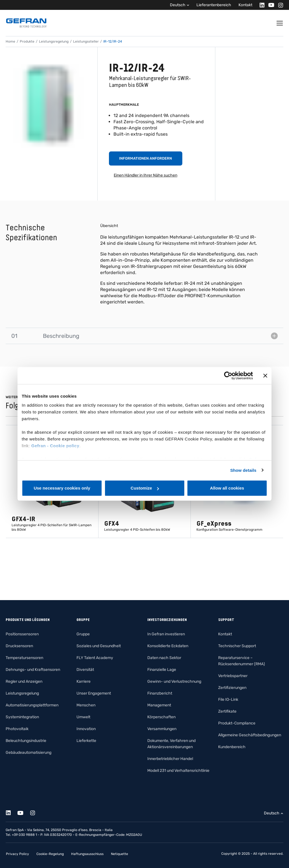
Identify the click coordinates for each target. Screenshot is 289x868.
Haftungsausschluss (87, 854)
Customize (145, 488)
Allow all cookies (227, 488)
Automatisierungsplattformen (32, 705)
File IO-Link (228, 700)
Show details (243, 470)
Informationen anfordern (145, 158)
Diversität (85, 670)
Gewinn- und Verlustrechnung (174, 681)
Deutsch (178, 5)
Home (10, 41)
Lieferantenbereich (214, 5)
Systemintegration (22, 717)
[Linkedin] (260, 5)
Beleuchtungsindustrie (26, 741)
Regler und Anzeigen (24, 681)
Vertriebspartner (233, 676)
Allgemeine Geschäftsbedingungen (250, 735)
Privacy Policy (17, 854)
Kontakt (245, 5)
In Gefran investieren (166, 634)
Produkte (27, 41)
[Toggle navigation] (280, 23)
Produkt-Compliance (237, 723)
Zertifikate (227, 711)
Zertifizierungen (232, 688)
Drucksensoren (19, 646)
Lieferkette (86, 741)
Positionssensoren (22, 634)
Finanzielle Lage (162, 670)
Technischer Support (237, 646)
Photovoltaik (17, 729)
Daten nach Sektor (164, 658)
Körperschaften (161, 717)
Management (159, 705)
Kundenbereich (232, 747)
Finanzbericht (160, 693)
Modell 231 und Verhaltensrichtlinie (178, 771)
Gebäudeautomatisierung (29, 753)
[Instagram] (279, 5)
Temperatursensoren (24, 658)
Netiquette (120, 854)
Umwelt (83, 717)
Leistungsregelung (54, 41)
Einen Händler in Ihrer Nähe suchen (145, 175)
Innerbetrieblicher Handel (170, 759)
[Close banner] (265, 376)
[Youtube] (270, 5)
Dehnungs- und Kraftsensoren (33, 670)
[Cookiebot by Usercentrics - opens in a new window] (228, 376)
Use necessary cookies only (62, 488)
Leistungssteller (86, 41)
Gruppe (83, 634)
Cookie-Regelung (50, 854)
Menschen (86, 705)
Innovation (86, 729)
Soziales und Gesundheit (99, 646)
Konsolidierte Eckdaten (168, 646)
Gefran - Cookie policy (55, 446)
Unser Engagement (94, 693)
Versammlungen (162, 729)
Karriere (84, 681)
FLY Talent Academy (95, 658)
